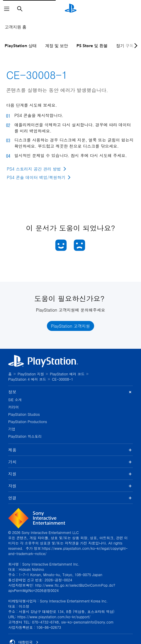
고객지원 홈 (16, 27)
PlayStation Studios (24, 414)
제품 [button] (70, 450)
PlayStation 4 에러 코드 (27, 379)
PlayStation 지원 (31, 374)
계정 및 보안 (57, 46)
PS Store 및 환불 (92, 46)
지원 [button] (70, 474)
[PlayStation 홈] (71, 9)
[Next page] (135, 46)
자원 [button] (70, 486)
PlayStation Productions (28, 421)
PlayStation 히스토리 (25, 436)
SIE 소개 (15, 400)
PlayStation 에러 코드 (67, 374)
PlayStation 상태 (21, 46)
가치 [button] (70, 462)
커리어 (13, 407)
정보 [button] (70, 392)
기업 (12, 429)
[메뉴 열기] (7, 9)
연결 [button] (70, 498)
